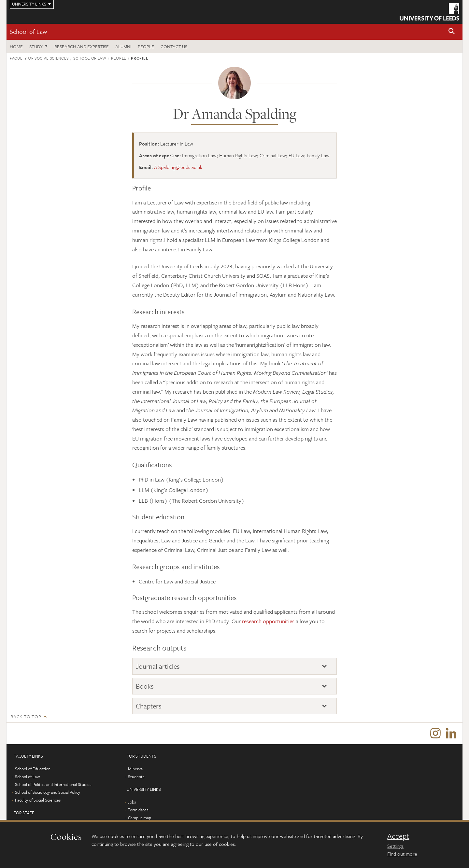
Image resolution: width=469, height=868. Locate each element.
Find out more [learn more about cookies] (402, 854)
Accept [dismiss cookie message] (398, 836)
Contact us (174, 46)
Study (36, 46)
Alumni (123, 46)
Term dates (138, 811)
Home (16, 46)
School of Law (28, 31)
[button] (452, 32)
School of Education (33, 770)
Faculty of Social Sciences (39, 58)
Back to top (26, 716)
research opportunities (268, 621)
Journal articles (158, 666)
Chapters (149, 706)
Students (136, 778)
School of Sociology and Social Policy (48, 793)
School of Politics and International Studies (53, 786)
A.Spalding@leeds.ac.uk (178, 167)
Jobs (132, 803)
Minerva (135, 770)
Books (145, 686)
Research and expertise (82, 46)
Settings (395, 846)
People (146, 46)
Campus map (140, 819)
